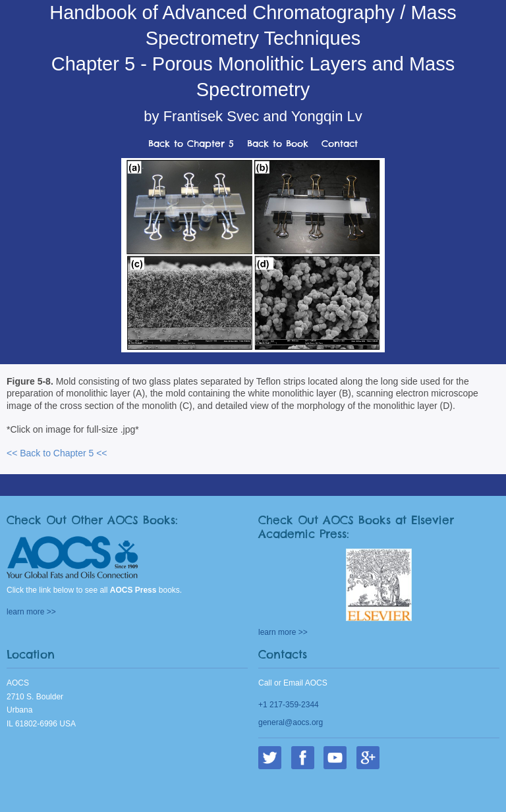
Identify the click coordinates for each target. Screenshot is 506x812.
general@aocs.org (291, 722)
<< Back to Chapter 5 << (57, 453)
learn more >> (31, 612)
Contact (340, 144)
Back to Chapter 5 (191, 144)
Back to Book (278, 144)
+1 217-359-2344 (289, 705)
